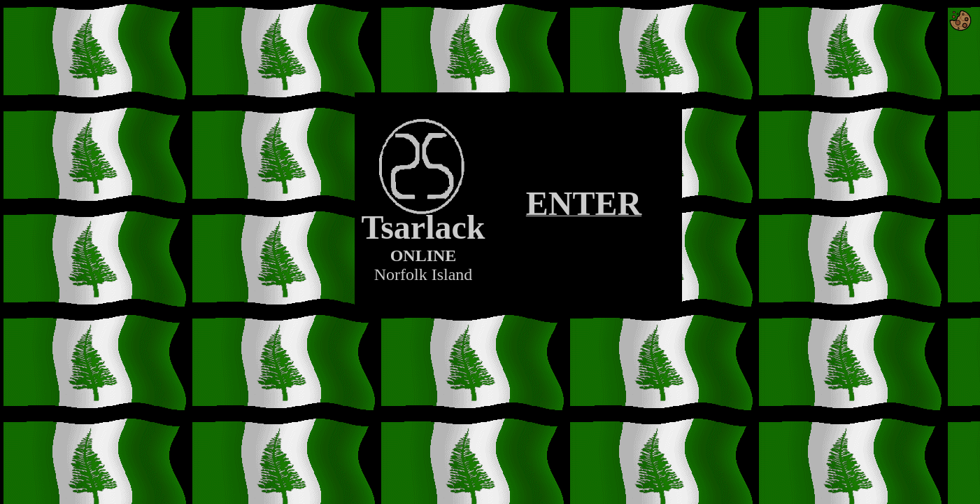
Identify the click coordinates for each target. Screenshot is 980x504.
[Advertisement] (518, 335)
